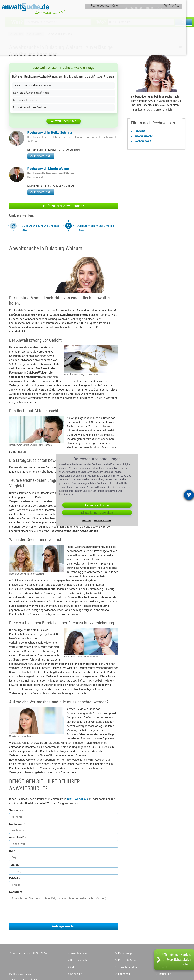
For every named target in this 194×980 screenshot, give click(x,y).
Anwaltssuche (16, 34)
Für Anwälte (179, 9)
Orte (123, 9)
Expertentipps (138, 9)
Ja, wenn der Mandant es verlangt (34, 85)
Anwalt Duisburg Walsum (60, 34)
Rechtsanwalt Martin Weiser (48, 169)
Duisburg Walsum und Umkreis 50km (95, 228)
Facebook (124, 974)
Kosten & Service (128, 960)
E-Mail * (14, 878)
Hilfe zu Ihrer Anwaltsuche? (64, 206)
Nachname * (17, 824)
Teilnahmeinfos (127, 967)
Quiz (164, 9)
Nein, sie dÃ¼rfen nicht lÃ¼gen (32, 93)
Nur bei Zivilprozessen (27, 100)
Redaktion (165, 974)
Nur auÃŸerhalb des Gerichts (31, 107)
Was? (17, 22)
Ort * (12, 851)
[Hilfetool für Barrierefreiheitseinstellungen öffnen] (189, 495)
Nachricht (16, 892)
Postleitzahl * (18, 837)
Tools (154, 9)
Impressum (86, 521)
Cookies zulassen (97, 505)
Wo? (101, 22)
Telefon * (15, 865)
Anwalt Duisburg (35, 34)
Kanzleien (76, 974)
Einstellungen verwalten (97, 513)
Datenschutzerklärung (103, 521)
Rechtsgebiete (108, 9)
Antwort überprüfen (64, 121)
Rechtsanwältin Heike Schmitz (50, 133)
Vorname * (16, 810)
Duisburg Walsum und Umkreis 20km (40, 228)
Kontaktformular (157, 105)
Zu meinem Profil (41, 156)
